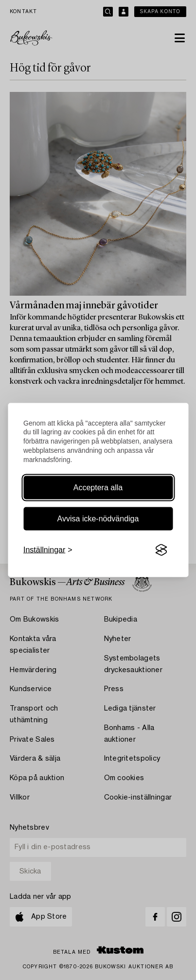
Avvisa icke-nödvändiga (98, 519)
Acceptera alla (98, 488)
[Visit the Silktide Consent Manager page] (161, 550)
